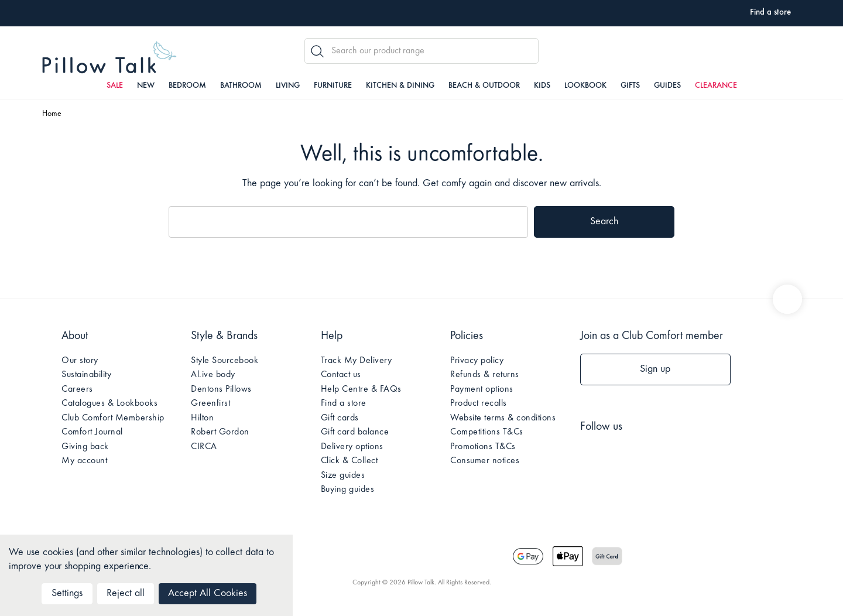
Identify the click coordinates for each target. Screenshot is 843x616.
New (146, 86)
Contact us (341, 375)
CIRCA (204, 447)
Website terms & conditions (503, 418)
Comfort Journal (92, 432)
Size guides (343, 475)
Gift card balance (355, 432)
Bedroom (187, 86)
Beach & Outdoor (484, 86)
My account (84, 461)
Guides (667, 86)
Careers (77, 389)
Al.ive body (213, 375)
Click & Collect (349, 461)
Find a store (344, 403)
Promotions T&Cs (483, 447)
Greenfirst (210, 403)
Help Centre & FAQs (361, 389)
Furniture (333, 86)
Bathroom (241, 86)
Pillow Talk (109, 58)
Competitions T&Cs (487, 432)
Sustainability (86, 375)
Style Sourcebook (225, 361)
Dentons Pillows (221, 389)
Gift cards (340, 418)
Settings (67, 594)
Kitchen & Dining (400, 86)
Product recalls (479, 403)
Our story (80, 361)
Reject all (126, 594)
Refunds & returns (485, 375)
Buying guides (348, 490)
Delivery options (352, 447)
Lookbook (585, 86)
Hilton (202, 418)
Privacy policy (477, 361)
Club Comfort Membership (113, 418)
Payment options (482, 389)
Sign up (655, 369)
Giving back (85, 447)
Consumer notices (485, 461)
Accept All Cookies (208, 594)
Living (288, 86)
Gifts (630, 86)
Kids (542, 86)
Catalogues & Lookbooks (109, 403)
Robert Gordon (220, 432)
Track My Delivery (357, 361)
